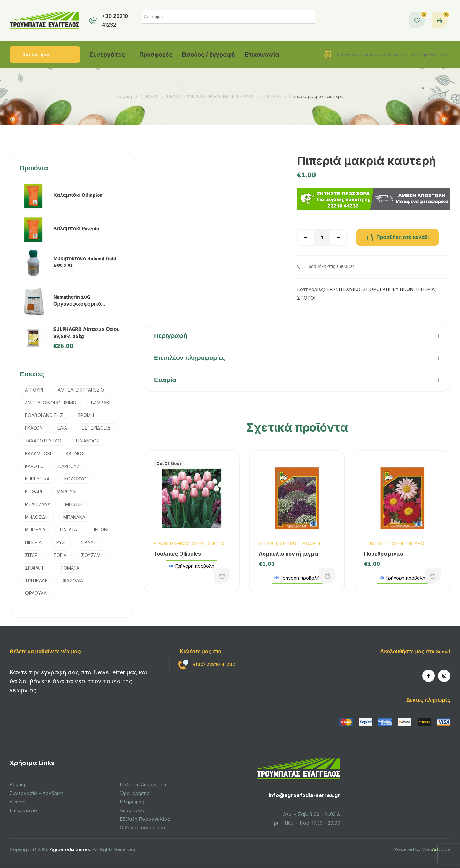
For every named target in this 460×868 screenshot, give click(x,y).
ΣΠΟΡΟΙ (149, 96)
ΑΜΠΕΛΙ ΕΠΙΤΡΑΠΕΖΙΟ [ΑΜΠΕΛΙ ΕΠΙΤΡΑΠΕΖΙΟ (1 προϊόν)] (81, 390)
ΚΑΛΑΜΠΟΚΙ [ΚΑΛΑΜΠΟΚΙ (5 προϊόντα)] (38, 453)
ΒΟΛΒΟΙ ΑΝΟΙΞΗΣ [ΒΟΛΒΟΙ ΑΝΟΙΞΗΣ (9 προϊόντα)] (44, 415)
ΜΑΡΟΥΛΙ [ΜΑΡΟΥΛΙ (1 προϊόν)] (66, 492)
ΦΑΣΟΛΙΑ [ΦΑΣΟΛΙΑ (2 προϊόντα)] (73, 581)
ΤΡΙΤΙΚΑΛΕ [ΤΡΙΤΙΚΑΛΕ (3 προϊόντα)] (36, 581)
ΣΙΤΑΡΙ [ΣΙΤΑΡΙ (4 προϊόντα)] (32, 555)
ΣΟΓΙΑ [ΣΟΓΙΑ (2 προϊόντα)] (60, 555)
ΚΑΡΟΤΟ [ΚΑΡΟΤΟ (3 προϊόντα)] (34, 466)
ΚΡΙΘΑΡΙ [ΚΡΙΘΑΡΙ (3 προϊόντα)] (33, 492)
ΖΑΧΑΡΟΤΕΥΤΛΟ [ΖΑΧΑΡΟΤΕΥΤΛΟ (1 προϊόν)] (43, 441)
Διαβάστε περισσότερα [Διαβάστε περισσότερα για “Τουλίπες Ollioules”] (222, 576)
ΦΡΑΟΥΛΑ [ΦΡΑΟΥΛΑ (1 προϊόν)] (36, 593)
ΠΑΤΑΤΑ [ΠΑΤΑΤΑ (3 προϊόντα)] (69, 530)
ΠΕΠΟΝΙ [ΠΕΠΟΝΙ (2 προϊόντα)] (100, 530)
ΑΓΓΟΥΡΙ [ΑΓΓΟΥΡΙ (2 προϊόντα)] (34, 390)
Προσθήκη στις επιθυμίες (330, 267)
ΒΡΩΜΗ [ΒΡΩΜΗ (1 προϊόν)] (86, 415)
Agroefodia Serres (70, 849)
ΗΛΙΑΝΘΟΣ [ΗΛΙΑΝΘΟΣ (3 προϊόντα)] (88, 441)
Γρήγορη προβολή (192, 566)
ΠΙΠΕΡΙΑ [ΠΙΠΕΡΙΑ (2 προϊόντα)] (33, 542)
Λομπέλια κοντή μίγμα (288, 554)
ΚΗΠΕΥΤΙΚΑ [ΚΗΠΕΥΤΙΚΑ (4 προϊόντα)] (37, 479)
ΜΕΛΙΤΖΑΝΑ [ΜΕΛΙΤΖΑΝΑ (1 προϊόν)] (38, 504)
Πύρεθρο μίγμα (384, 554)
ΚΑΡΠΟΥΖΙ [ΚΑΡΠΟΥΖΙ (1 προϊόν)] (69, 466)
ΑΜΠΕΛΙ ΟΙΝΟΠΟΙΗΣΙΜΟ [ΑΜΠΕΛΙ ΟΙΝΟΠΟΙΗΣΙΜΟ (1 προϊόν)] (51, 403)
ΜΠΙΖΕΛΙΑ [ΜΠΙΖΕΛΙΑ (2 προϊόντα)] (35, 530)
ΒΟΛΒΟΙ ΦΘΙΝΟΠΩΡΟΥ (179, 544)
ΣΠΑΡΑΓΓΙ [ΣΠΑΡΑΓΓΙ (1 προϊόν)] (35, 568)
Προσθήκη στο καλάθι (403, 237)
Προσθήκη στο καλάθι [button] (327, 576)
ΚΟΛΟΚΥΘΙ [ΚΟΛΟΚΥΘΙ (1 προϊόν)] (76, 479)
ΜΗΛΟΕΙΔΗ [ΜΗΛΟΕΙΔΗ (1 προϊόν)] (37, 517)
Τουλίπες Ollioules (177, 554)
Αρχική (124, 96)
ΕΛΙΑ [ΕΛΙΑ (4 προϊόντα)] (62, 428)
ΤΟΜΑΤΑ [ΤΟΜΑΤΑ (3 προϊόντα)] (70, 568)
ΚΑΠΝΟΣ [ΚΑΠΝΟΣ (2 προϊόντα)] (75, 453)
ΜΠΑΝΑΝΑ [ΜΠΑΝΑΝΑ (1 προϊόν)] (74, 517)
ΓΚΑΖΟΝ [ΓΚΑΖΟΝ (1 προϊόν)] (34, 428)
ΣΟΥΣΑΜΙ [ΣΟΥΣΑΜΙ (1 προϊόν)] (91, 555)
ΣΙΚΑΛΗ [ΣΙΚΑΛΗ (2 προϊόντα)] (89, 542)
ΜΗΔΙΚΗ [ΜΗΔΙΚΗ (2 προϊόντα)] (74, 504)
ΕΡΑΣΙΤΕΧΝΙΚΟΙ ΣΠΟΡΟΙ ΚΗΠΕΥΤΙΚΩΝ (210, 96)
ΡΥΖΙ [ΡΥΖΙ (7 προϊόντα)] (61, 542)
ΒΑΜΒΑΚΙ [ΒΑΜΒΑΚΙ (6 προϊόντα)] (101, 403)
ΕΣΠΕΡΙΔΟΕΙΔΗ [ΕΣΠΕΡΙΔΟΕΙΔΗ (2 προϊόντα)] (98, 428)
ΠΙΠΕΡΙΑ (271, 96)
